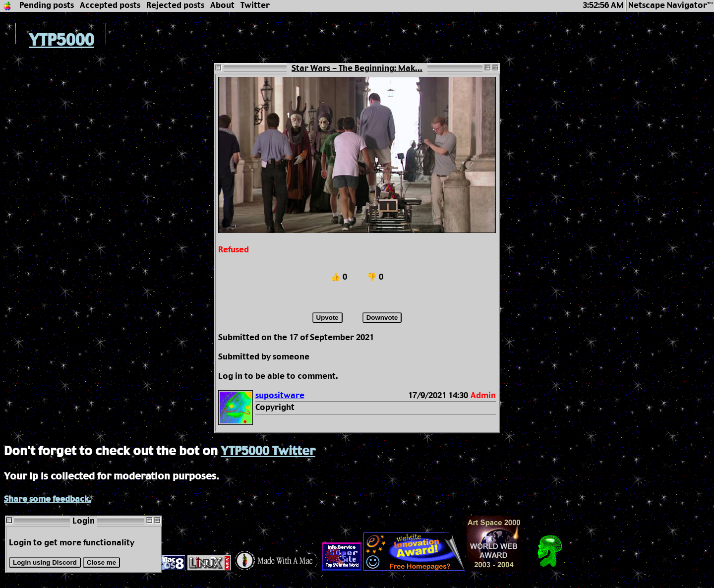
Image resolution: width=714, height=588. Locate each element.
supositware (280, 396)
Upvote (327, 318)
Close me (101, 562)
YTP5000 (49, 41)
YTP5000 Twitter (268, 452)
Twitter (255, 6)
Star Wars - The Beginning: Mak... (357, 69)
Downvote (382, 318)
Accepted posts (110, 6)
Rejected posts (175, 6)
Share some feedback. (48, 500)
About (222, 6)
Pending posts (47, 6)
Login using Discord (45, 562)
